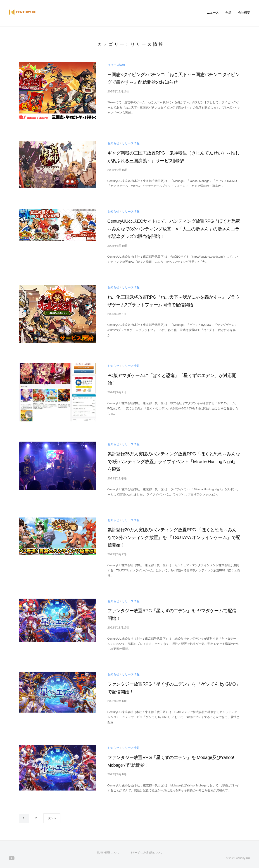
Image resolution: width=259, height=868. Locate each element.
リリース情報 (116, 65)
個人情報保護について (108, 848)
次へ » (52, 814)
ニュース (213, 13)
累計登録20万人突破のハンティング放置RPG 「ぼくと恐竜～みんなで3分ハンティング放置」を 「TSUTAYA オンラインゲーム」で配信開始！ (173, 535)
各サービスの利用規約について (146, 848)
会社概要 (244, 13)
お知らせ (113, 143)
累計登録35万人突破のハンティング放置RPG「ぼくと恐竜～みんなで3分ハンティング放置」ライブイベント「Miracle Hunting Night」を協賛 (174, 460)
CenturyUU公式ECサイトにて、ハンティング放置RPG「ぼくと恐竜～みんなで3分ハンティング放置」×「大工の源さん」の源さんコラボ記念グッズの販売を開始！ (173, 228)
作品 (228, 13)
